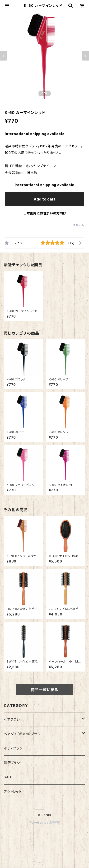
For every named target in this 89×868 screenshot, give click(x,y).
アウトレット (13, 792)
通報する (78, 225)
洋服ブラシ (12, 763)
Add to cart (44, 199)
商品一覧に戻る (45, 690)
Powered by (45, 822)
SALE (8, 777)
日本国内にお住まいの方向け (45, 213)
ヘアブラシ (12, 719)
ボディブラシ (13, 748)
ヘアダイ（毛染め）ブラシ (22, 734)
